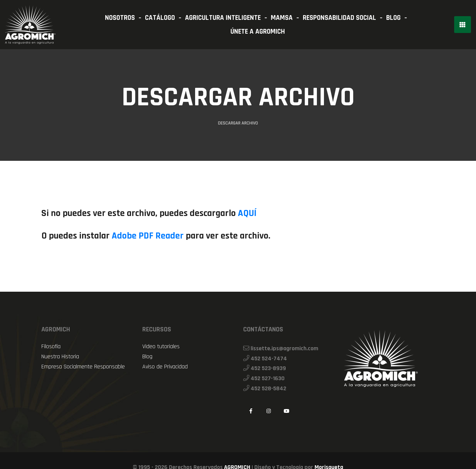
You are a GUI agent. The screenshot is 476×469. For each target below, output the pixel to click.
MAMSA (282, 18)
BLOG (393, 18)
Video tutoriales (161, 347)
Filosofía (51, 347)
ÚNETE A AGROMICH (258, 31)
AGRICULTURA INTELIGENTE (223, 18)
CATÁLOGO (160, 18)
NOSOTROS (120, 18)
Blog (147, 357)
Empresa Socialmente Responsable (83, 367)
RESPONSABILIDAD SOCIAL (339, 18)
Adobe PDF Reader (148, 236)
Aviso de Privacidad (165, 367)
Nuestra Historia (60, 357)
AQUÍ (247, 214)
